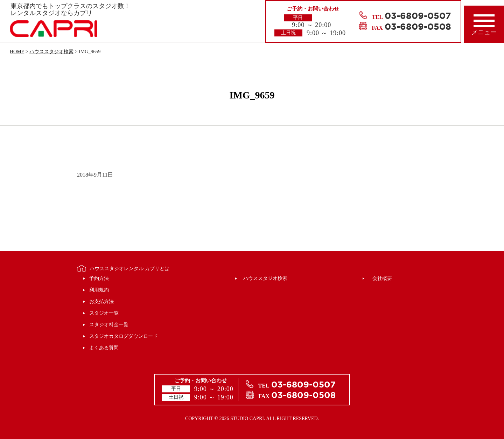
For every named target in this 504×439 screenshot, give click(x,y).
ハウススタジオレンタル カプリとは (129, 269)
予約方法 (99, 278)
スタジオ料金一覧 (109, 325)
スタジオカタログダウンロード (124, 336)
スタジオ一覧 (104, 313)
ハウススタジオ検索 (265, 278)
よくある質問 (104, 348)
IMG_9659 (252, 95)
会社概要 (382, 278)
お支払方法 (101, 301)
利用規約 (99, 290)
